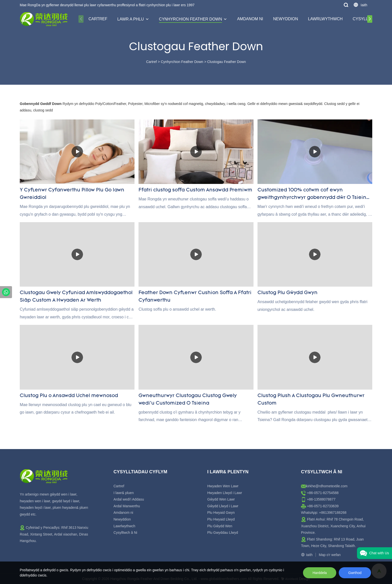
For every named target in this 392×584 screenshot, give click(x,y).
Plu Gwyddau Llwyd (223, 533)
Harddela (320, 573)
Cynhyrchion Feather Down (190, 19)
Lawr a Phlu (130, 19)
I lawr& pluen (124, 493)
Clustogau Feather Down (227, 62)
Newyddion (285, 19)
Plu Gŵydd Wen (220, 526)
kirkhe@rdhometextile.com (327, 486)
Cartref (98, 19)
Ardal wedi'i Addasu (129, 499)
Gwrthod (355, 573)
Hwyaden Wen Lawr (223, 486)
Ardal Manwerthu (127, 506)
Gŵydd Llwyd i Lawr (223, 506)
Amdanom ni (250, 19)
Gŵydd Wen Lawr (221, 499)
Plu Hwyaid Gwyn (221, 513)
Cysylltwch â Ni (125, 533)
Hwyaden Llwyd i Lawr (225, 493)
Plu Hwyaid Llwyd (221, 519)
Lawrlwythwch (325, 19)
